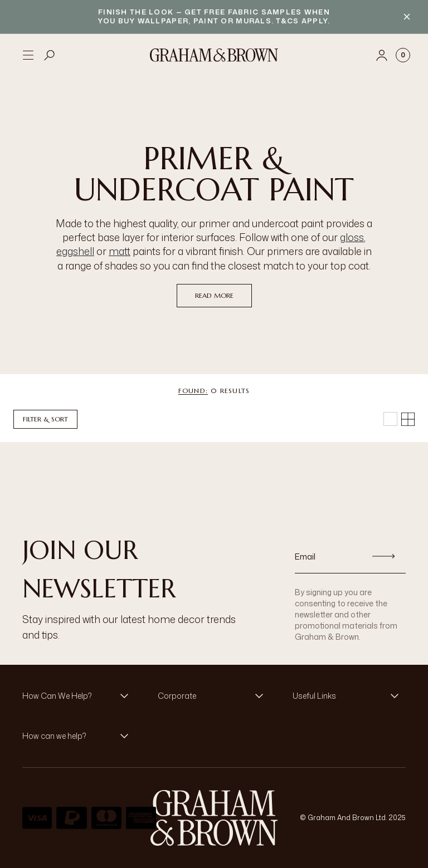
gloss (352, 237)
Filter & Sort (45, 419)
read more (214, 295)
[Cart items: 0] (403, 55)
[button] (79, 696)
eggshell (75, 251)
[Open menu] (28, 55)
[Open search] (50, 55)
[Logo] (214, 55)
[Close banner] (407, 17)
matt (120, 251)
